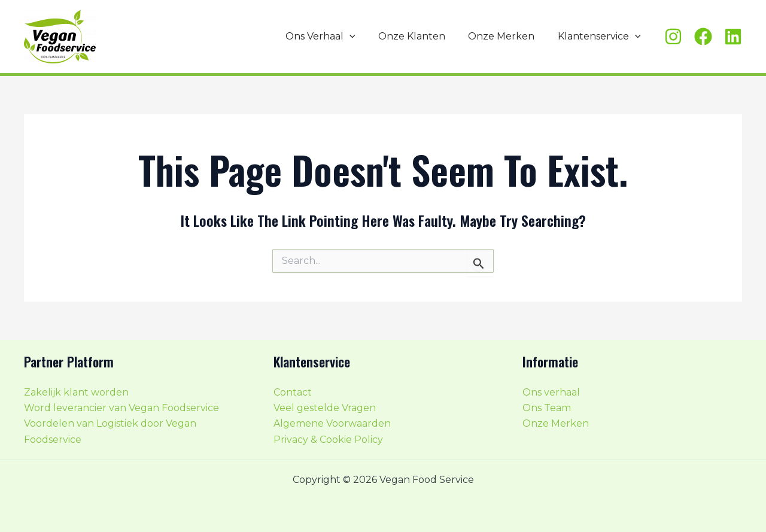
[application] (363, 37)
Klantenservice (601, 37)
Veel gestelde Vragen (325, 408)
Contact (293, 392)
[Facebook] (703, 37)
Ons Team (547, 408)
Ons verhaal (551, 392)
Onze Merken (507, 36)
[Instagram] (673, 37)
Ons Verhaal (334, 37)
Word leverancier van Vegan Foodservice (121, 408)
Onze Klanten (421, 36)
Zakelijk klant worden (76, 392)
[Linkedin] (733, 37)
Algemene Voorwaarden (332, 424)
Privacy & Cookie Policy (328, 440)
